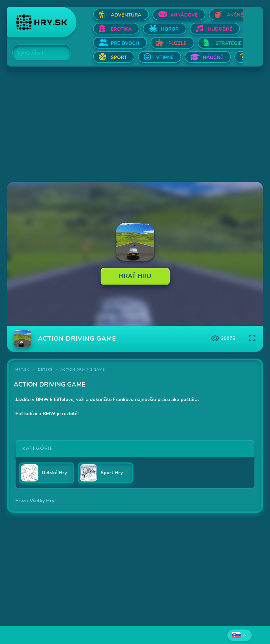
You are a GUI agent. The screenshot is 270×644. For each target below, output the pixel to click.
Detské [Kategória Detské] (45, 370)
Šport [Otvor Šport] (119, 57)
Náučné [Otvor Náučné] (213, 57)
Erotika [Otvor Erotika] (121, 29)
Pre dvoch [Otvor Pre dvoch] (125, 43)
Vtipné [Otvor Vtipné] (165, 57)
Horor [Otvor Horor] (170, 29)
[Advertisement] (135, 125)
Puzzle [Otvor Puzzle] (178, 43)
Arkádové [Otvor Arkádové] (184, 15)
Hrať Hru (135, 276)
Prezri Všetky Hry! (36, 501)
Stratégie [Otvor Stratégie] (229, 43)
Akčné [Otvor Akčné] (235, 15)
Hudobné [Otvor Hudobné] (220, 29)
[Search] (38, 53)
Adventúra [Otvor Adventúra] (126, 15)
